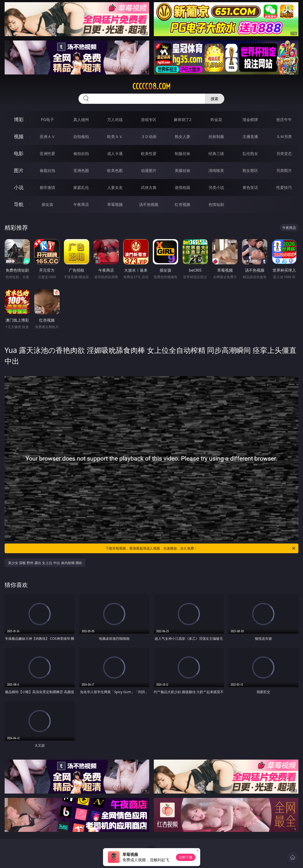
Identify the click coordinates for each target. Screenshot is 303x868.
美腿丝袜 (182, 170)
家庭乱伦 (81, 187)
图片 (19, 170)
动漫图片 (149, 170)
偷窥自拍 (47, 170)
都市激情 (47, 187)
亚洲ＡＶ (47, 137)
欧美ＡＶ (115, 137)
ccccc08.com (151, 86)
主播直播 (250, 137)
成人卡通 (115, 154)
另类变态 (284, 154)
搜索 (215, 99)
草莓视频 (115, 204)
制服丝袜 (182, 154)
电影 (19, 153)
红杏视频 (182, 204)
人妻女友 (115, 187)
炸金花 (216, 120)
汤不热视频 (149, 204)
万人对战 (115, 120)
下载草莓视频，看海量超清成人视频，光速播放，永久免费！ (201, 548)
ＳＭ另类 (284, 137)
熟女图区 (250, 170)
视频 (19, 136)
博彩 (19, 119)
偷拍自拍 (81, 154)
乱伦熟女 (250, 154)
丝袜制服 (216, 137)
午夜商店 (81, 204)
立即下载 (186, 857)
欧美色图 (115, 170)
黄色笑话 (250, 187)
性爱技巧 (284, 187)
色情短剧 (216, 204)
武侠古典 (149, 187)
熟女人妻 (182, 137)
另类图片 (284, 170)
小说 (19, 187)
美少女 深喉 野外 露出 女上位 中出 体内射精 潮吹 (45, 563)
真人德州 (81, 120)
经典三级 (216, 154)
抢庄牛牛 (284, 120)
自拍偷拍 (81, 137)
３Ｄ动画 (149, 137)
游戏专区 (149, 120)
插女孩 (47, 204)
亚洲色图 (81, 170)
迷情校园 (182, 187)
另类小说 (216, 187)
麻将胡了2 (183, 120)
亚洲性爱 (47, 154)
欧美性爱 (149, 154)
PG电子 (47, 120)
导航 (19, 204)
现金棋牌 (250, 120)
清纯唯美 (216, 170)
